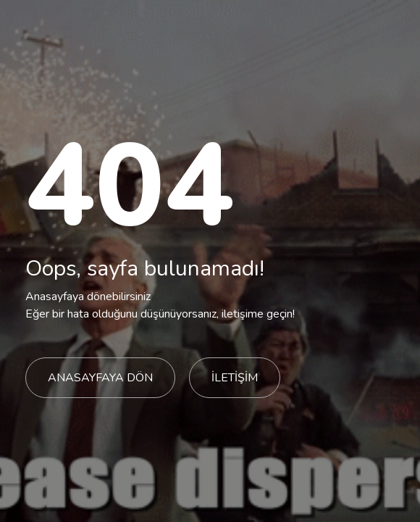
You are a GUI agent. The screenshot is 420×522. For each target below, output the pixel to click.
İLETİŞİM (235, 378)
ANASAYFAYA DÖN (100, 378)
